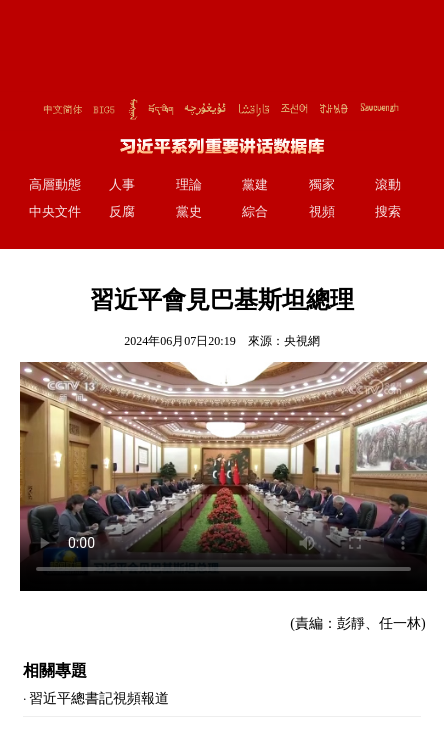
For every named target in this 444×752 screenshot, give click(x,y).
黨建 (255, 184)
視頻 (322, 211)
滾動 (388, 184)
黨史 (189, 211)
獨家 (322, 184)
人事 (122, 184)
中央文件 (55, 211)
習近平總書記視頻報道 (99, 698)
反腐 (122, 211)
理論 (189, 184)
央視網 (302, 341)
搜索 (388, 211)
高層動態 (55, 184)
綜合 (255, 211)
